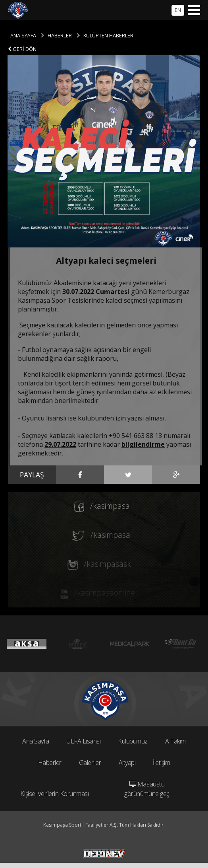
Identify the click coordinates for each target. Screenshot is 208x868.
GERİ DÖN (22, 49)
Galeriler (90, 763)
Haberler (50, 763)
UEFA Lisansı (83, 741)
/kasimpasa (97, 506)
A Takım (175, 741)
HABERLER (60, 35)
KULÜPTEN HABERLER (108, 35)
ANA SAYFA (23, 35)
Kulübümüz (133, 741)
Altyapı (127, 763)
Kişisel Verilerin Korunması (54, 794)
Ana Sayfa (36, 741)
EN (178, 10)
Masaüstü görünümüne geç (147, 789)
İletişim (161, 763)
